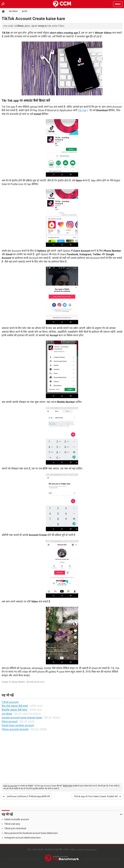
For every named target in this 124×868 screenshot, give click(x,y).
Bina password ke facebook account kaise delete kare (31, 833)
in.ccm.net (13, 786)
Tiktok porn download (15, 828)
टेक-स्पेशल (13, 11)
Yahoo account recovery (15, 729)
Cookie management (87, 850)
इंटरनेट (25, 11)
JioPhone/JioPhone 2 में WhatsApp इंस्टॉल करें (28, 796)
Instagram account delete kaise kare (22, 838)
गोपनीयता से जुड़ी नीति (54, 850)
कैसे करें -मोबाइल (52, 718)
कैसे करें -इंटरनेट (27, 721)
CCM (5, 786)
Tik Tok (82, 110)
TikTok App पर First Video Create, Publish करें (96, 796)
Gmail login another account (18, 725)
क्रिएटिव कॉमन (68, 786)
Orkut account (10, 721)
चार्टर (73, 850)
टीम (29, 850)
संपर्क (67, 850)
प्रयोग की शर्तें (38, 850)
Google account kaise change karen (22, 718)
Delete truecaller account (17, 819)
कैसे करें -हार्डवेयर (39, 729)
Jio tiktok (7, 714)
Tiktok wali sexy (12, 824)
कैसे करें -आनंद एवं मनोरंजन (27, 714)
